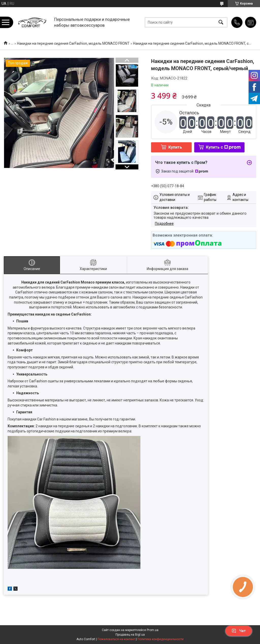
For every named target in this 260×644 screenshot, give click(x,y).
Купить (175, 147)
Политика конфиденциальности (160, 639)
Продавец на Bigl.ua (130, 635)
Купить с (223, 147)
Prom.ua (153, 630)
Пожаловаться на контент (116, 639)
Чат (239, 631)
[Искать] (221, 22)
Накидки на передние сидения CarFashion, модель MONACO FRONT (73, 43)
